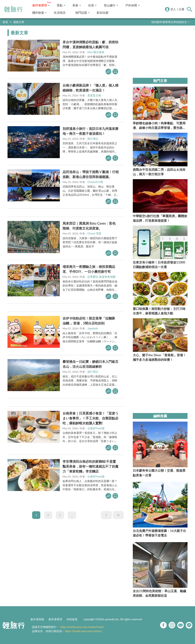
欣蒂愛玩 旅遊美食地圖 (101, 277)
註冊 (182, 9)
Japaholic (93, 328)
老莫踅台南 (94, 95)
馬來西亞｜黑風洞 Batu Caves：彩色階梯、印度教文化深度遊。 (89, 226)
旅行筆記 (93, 139)
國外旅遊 (39, 13)
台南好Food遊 (96, 428)
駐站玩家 (103, 13)
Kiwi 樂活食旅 (96, 52)
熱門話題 (82, 13)
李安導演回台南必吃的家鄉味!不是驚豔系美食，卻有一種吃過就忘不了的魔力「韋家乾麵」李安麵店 (90, 466)
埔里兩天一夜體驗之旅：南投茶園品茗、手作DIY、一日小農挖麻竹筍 (89, 269)
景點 (61, 5)
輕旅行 (13, 9)
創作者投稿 (37, 619)
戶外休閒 (132, 5)
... (72, 515)
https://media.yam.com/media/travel (82, 627)
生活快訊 (60, 13)
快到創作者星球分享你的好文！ (171, 22)
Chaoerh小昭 (95, 182)
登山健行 (111, 5)
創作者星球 (41, 5)
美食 (77, 5)
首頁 (5, 22)
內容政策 (72, 619)
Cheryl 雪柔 (94, 233)
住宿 (92, 5)
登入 (173, 9)
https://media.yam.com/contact (83, 631)
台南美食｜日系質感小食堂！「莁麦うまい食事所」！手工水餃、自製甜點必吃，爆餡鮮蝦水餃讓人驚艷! (90, 418)
